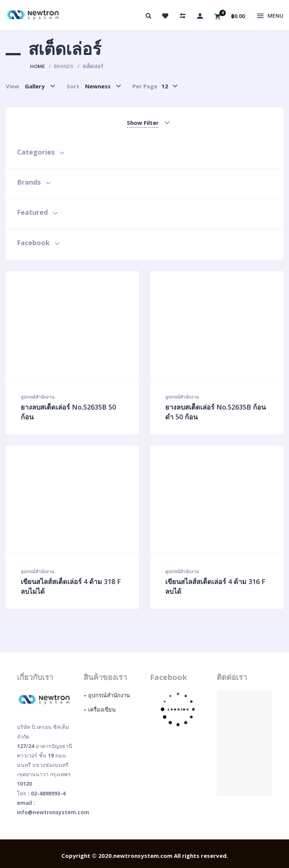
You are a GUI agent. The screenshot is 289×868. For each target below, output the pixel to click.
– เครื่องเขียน (100, 709)
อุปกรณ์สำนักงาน (37, 397)
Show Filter (143, 123)
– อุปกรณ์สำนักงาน (107, 695)
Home (37, 66)
